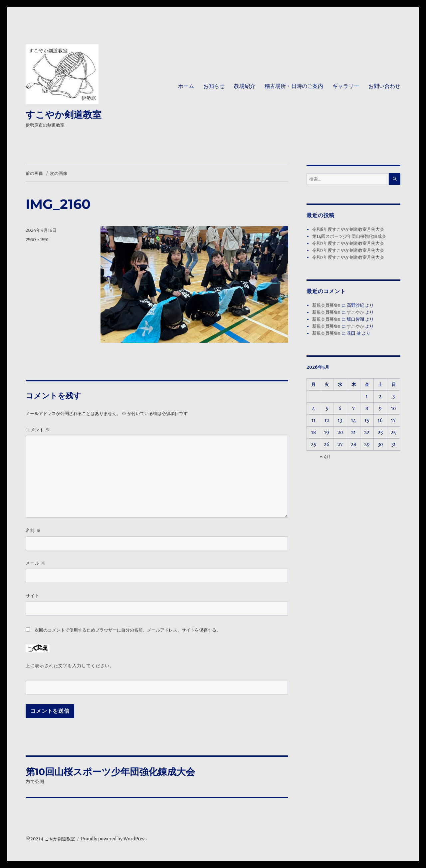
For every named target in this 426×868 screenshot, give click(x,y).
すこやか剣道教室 (64, 115)
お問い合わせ (384, 86)
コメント (38, 430)
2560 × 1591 (37, 239)
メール (36, 563)
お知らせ (214, 86)
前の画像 (34, 173)
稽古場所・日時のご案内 (294, 86)
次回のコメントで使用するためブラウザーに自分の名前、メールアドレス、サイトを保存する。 (128, 630)
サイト (33, 596)
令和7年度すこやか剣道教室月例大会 (348, 243)
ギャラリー (346, 86)
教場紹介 (245, 86)
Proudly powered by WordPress (114, 839)
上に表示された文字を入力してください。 (70, 665)
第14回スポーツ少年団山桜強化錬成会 (349, 236)
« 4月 (325, 456)
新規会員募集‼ (326, 305)
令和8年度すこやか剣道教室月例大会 (348, 229)
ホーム (186, 86)
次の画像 (59, 173)
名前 (33, 530)
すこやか (355, 312)
